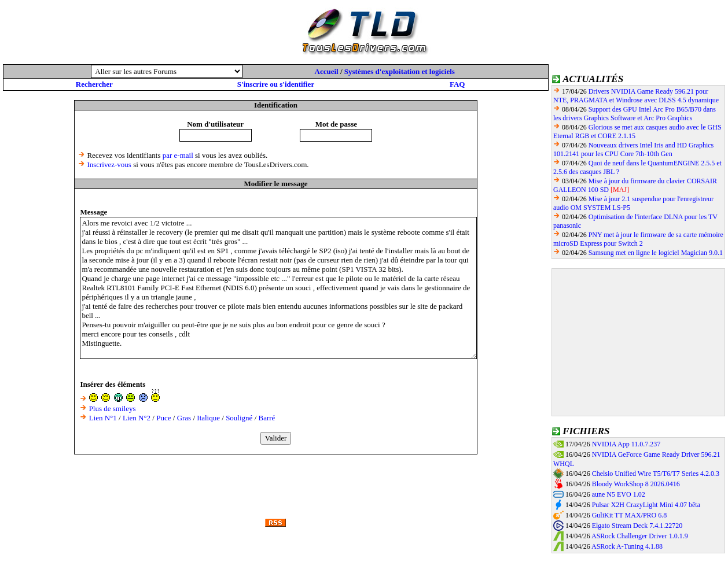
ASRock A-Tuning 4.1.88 (627, 546)
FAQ (457, 84)
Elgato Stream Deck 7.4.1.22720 (637, 526)
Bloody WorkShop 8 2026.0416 (636, 484)
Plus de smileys (113, 408)
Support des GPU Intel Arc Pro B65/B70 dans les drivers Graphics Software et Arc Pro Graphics (635, 114)
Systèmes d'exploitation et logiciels (400, 71)
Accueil (327, 71)
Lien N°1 (103, 418)
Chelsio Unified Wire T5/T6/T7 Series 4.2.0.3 (656, 474)
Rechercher (94, 84)
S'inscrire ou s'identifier (276, 84)
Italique (208, 418)
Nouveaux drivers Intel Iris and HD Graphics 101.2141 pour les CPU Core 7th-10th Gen (633, 149)
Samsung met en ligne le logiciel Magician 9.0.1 (656, 253)
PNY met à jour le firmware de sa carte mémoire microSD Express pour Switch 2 (638, 239)
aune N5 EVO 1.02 (619, 494)
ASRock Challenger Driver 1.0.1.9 (640, 536)
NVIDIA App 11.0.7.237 (626, 444)
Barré (267, 418)
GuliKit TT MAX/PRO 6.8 (630, 515)
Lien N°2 (137, 418)
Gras (184, 418)
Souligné (239, 418)
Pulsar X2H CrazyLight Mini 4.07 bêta (646, 505)
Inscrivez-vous (109, 164)
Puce (163, 418)
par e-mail (178, 155)
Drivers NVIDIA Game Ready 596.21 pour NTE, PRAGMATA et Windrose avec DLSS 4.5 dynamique (636, 96)
